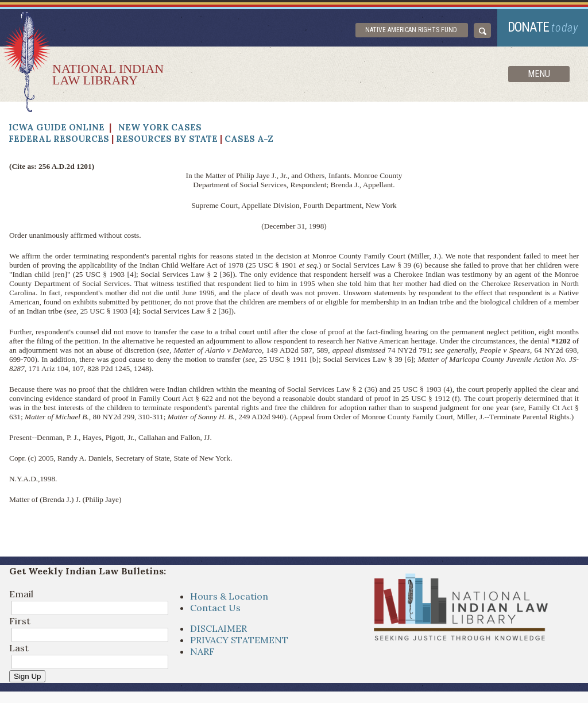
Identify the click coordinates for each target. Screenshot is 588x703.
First (20, 621)
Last (19, 648)
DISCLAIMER (218, 628)
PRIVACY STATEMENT (239, 640)
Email (21, 594)
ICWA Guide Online (57, 127)
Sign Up (27, 676)
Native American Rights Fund (411, 30)
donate (543, 27)
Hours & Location (229, 596)
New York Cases (160, 127)
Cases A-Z (249, 139)
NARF (202, 651)
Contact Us (215, 608)
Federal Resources (59, 139)
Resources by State (167, 139)
